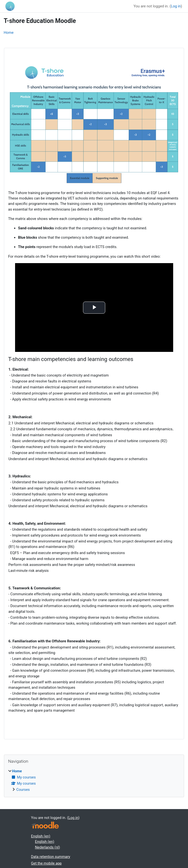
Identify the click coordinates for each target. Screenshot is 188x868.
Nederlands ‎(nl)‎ (48, 847)
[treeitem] (94, 780)
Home (9, 33)
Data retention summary (51, 857)
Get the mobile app (46, 863)
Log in (176, 6)
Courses (23, 790)
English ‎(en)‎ (41, 836)
